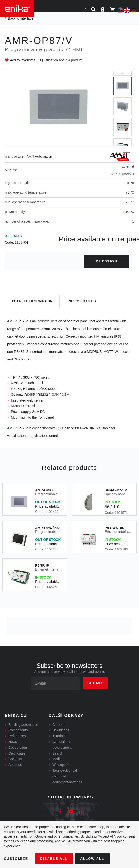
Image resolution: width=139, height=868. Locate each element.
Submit (95, 683)
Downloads (61, 730)
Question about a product (63, 60)
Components (18, 730)
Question (107, 261)
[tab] (32, 301)
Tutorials (59, 736)
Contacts (15, 759)
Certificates (17, 753)
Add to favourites (23, 60)
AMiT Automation (39, 156)
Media (57, 759)
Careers (58, 725)
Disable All (54, 859)
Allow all (92, 859)
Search (58, 753)
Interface (27, 18)
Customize (16, 859)
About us (15, 765)
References (17, 736)
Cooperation (18, 748)
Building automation (23, 725)
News (13, 742)
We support (61, 765)
